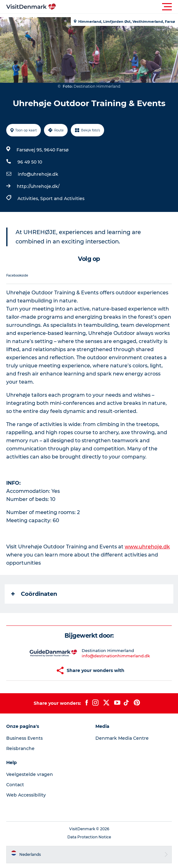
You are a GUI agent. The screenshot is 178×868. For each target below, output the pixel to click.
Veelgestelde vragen (30, 774)
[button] (117, 7)
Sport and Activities (62, 199)
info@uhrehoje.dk (38, 174)
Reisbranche (20, 748)
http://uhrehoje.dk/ (38, 186)
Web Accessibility (26, 795)
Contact (15, 785)
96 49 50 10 (30, 162)
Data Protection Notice (89, 837)
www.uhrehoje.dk (147, 547)
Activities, (29, 199)
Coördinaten (34, 594)
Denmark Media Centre (122, 738)
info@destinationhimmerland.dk (116, 656)
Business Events (24, 738)
